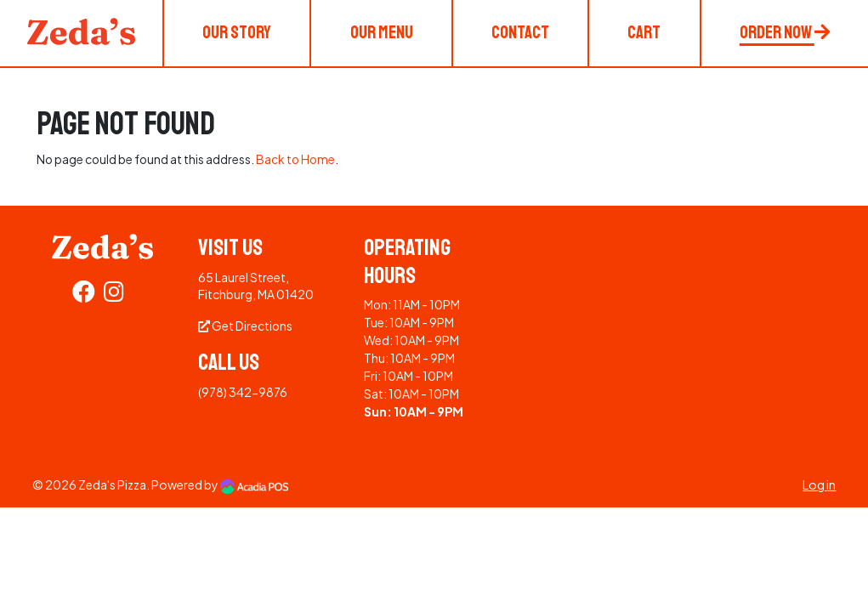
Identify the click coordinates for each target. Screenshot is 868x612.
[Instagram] (114, 295)
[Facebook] (84, 295)
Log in (819, 484)
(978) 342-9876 (243, 392)
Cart (644, 32)
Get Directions (245, 326)
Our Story (237, 32)
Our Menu (382, 32)
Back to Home (295, 159)
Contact (520, 32)
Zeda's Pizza (112, 484)
